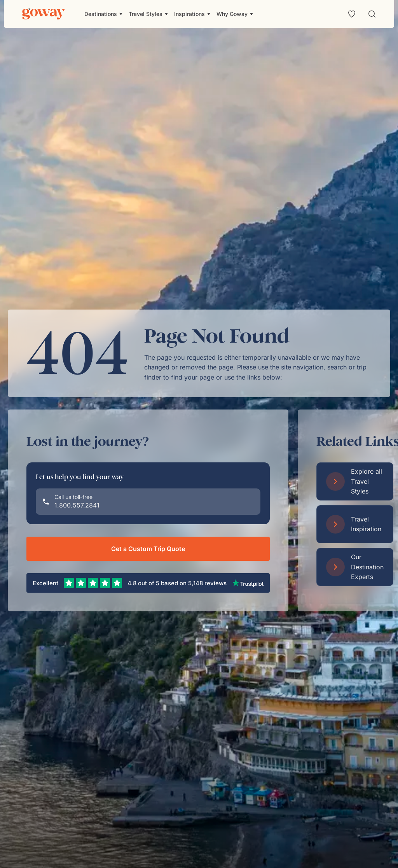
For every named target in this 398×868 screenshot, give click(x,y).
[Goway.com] (44, 14)
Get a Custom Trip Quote (148, 549)
